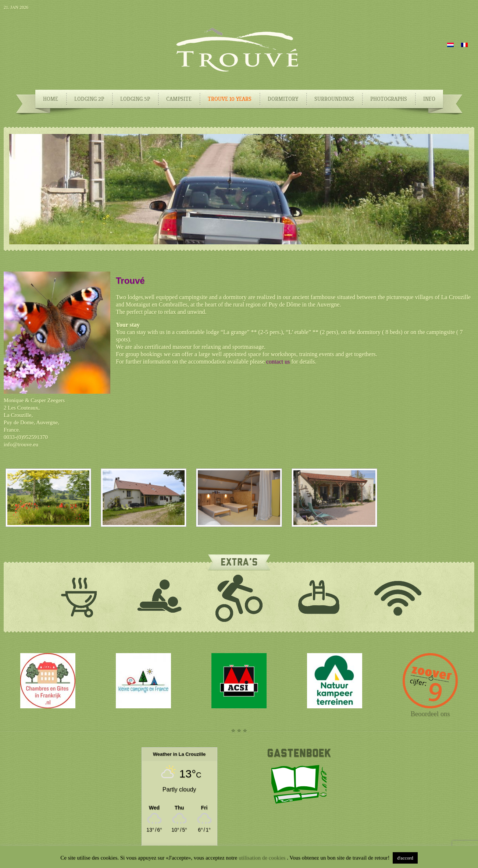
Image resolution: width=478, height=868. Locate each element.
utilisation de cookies (263, 858)
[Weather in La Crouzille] (179, 807)
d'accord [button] (405, 858)
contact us (278, 362)
